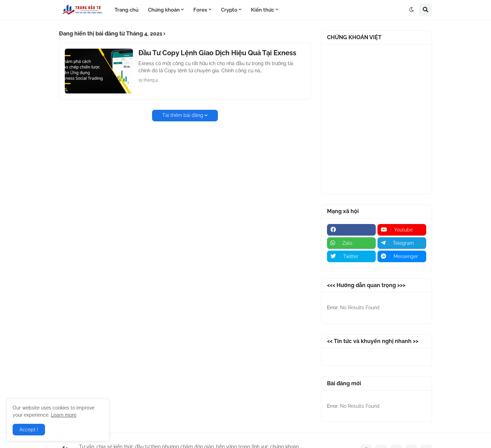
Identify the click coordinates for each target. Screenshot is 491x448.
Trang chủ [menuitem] (127, 10)
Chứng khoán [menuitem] (164, 10)
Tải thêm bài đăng (183, 115)
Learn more (64, 415)
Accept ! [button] (29, 430)
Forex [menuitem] (200, 10)
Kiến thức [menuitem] (263, 10)
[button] (412, 10)
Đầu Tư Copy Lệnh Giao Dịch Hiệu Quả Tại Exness (217, 53)
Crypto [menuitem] (229, 10)
